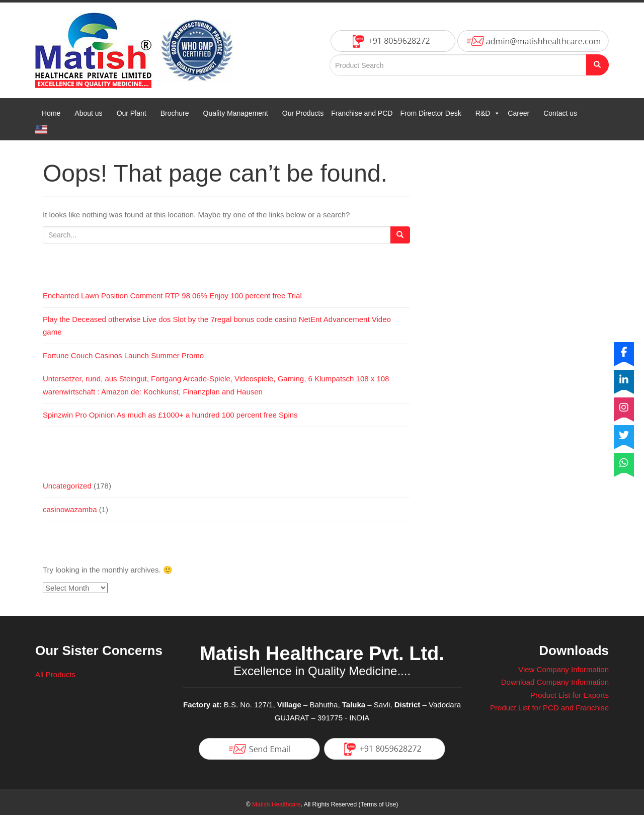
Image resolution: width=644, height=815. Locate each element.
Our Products (303, 113)
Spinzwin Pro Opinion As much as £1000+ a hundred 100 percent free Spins (170, 415)
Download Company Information (555, 682)
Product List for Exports (570, 695)
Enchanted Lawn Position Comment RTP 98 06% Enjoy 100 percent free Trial (172, 296)
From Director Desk (430, 113)
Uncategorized (67, 486)
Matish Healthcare (276, 804)
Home (51, 113)
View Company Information (563, 669)
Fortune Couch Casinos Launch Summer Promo (123, 355)
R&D (488, 113)
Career (518, 113)
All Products (55, 674)
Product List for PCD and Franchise (549, 708)
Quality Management (236, 113)
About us (88, 113)
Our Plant (132, 113)
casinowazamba (70, 509)
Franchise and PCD (362, 113)
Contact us (560, 113)
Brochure (175, 113)
